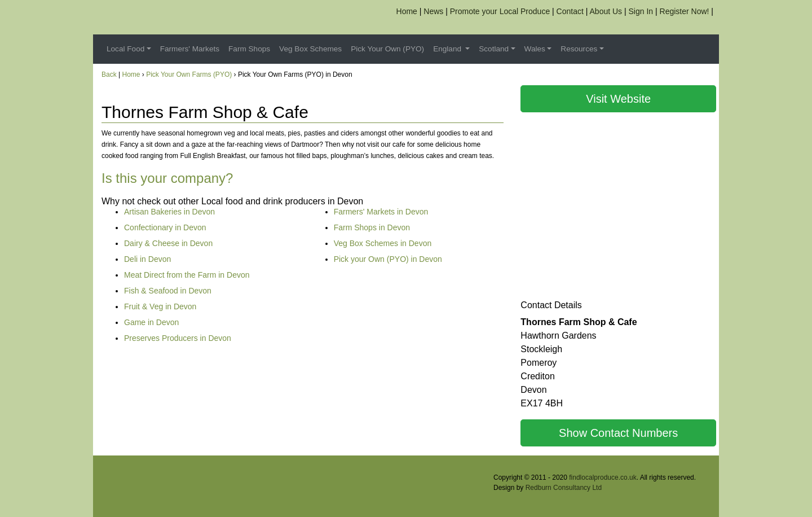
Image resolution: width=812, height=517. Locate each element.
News (433, 11)
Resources (579, 49)
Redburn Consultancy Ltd (564, 488)
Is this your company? (167, 178)
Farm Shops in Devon (372, 227)
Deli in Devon (147, 259)
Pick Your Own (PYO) (387, 49)
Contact (570, 11)
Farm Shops (249, 49)
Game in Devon (151, 322)
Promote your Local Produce (500, 11)
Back (109, 75)
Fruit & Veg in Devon (160, 306)
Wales (535, 49)
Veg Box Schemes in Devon (383, 243)
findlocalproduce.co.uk (603, 477)
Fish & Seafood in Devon (168, 291)
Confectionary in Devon (165, 227)
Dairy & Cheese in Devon (168, 243)
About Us (606, 11)
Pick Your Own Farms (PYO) (189, 75)
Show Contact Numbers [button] (618, 433)
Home (407, 11)
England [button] (448, 49)
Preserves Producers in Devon (178, 338)
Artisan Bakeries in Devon (169, 212)
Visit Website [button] (618, 99)
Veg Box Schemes (310, 49)
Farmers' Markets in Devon (381, 212)
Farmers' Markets (190, 49)
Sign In (641, 11)
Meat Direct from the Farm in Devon (187, 275)
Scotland (494, 49)
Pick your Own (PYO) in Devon (388, 259)
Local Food (125, 49)
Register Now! (685, 11)
